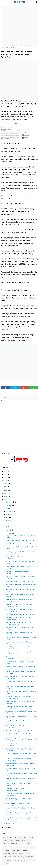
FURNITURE (14, 844)
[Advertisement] (19, 26)
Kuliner (11, 847)
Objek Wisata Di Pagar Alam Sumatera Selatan (21, 731)
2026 (6, 471)
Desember (10, 502)
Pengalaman (24, 850)
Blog (25, 837)
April (8, 527)
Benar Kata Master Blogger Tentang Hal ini (20, 541)
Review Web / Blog (19, 857)
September (10, 511)
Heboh (22, 844)
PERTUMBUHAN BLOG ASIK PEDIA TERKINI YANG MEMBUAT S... (19, 677)
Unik (28, 860)
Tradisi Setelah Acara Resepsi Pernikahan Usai (21, 544)
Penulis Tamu (6, 854)
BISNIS (20, 837)
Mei (7, 524)
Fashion (29, 841)
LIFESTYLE (18, 847)
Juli (7, 518)
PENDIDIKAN (15, 850)
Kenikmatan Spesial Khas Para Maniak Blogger (21, 614)
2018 (6, 496)
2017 (6, 499)
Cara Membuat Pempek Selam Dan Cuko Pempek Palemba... (19, 735)
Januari (9, 824)
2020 (6, 490)
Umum (23, 860)
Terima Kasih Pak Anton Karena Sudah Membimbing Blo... (18, 799)
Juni (7, 521)
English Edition (20, 841)
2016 (6, 828)
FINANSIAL (6, 844)
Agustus (9, 514)
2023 (6, 481)
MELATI (33, 847)
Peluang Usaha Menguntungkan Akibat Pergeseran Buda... (18, 623)
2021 (6, 487)
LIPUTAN (26, 847)
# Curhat (5, 393)
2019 (6, 493)
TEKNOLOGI (30, 857)
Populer (14, 854)
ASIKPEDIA (13, 837)
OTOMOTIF (6, 850)
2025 (6, 475)
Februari (9, 533)
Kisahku (5, 847)
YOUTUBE (6, 863)
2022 (6, 484)
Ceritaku (5, 841)
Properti (21, 854)
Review (28, 854)
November (10, 505)
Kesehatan (29, 844)
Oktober (9, 508)
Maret (8, 530)
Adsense (5, 837)
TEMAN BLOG (7, 860)
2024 (6, 478)
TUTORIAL (16, 860)
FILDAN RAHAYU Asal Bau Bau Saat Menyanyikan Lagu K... (17, 804)
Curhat (12, 841)
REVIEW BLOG (7, 857)
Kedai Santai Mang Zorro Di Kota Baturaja (19, 582)
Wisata (33, 860)
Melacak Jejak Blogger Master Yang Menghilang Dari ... (17, 789)
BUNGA (31, 837)
